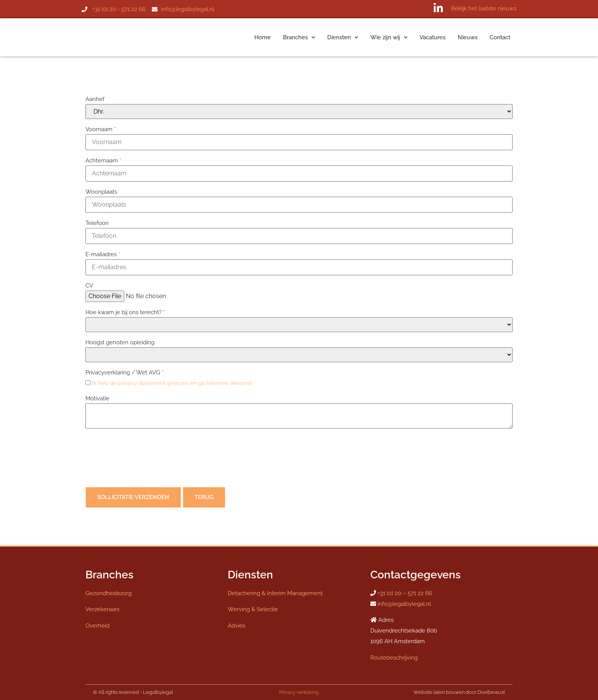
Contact (500, 37)
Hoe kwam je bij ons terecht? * (125, 312)
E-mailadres (103, 254)
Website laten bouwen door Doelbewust (459, 692)
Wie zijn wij (389, 38)
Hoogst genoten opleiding (120, 342)
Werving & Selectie (253, 609)
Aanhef (95, 99)
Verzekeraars (102, 609)
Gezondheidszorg (109, 593)
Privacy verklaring (299, 692)
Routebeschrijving (394, 658)
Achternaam (103, 161)
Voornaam (101, 129)
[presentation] (143, 459)
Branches (299, 38)
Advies (236, 626)
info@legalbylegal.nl (404, 604)
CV (89, 286)
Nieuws (468, 37)
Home (263, 37)
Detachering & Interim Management (275, 593)
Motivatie (97, 398)
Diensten (343, 38)
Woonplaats (101, 192)
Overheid (97, 626)
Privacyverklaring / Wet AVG (125, 372)
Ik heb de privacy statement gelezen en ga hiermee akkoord (172, 383)
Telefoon (97, 223)
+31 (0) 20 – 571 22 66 (405, 593)
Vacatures (432, 37)
